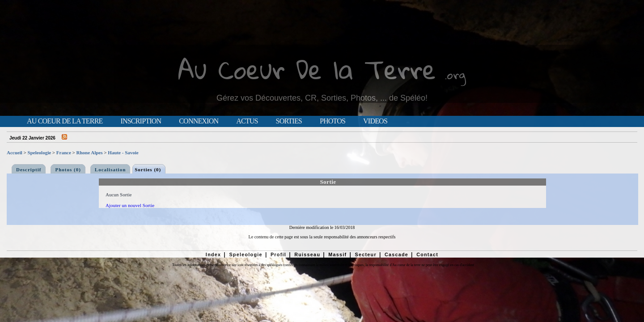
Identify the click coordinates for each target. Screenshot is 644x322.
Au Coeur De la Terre (307, 69)
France (64, 153)
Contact (427, 254)
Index (214, 254)
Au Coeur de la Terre (65, 121)
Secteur (365, 254)
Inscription (141, 121)
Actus (247, 121)
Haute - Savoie (123, 153)
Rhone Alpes (90, 153)
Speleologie (40, 153)
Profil (278, 254)
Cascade (396, 254)
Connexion (199, 121)
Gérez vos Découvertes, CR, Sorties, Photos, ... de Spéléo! (322, 98)
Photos (333, 121)
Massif (337, 254)
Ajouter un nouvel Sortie (130, 205)
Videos (375, 121)
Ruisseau (307, 254)
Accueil (15, 153)
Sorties (289, 121)
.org (455, 74)
